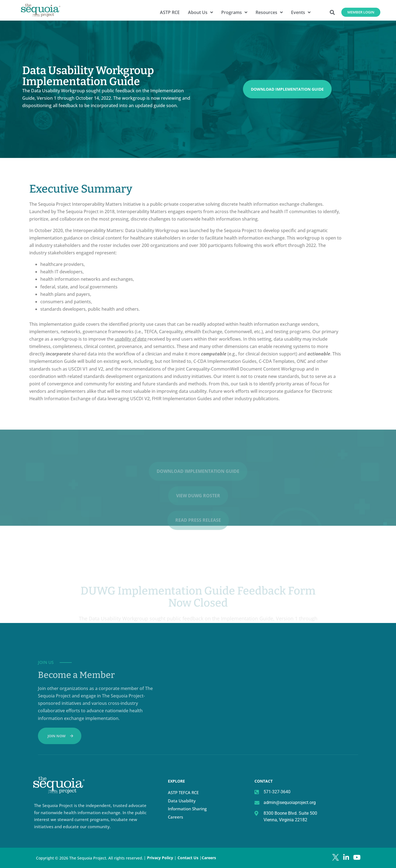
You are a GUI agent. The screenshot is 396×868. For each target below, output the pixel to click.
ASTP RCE (170, 12)
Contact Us (189, 858)
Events (301, 12)
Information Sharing (187, 809)
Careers (175, 817)
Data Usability (182, 801)
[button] (332, 12)
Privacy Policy (160, 858)
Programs (234, 12)
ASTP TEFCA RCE (183, 792)
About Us (200, 12)
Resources (269, 12)
